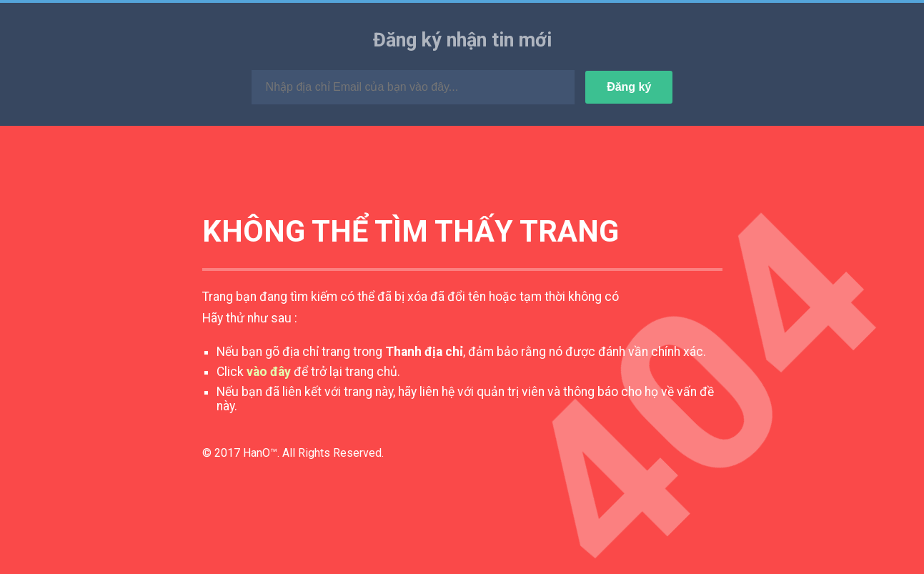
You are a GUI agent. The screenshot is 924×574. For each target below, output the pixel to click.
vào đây (269, 372)
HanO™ (260, 453)
